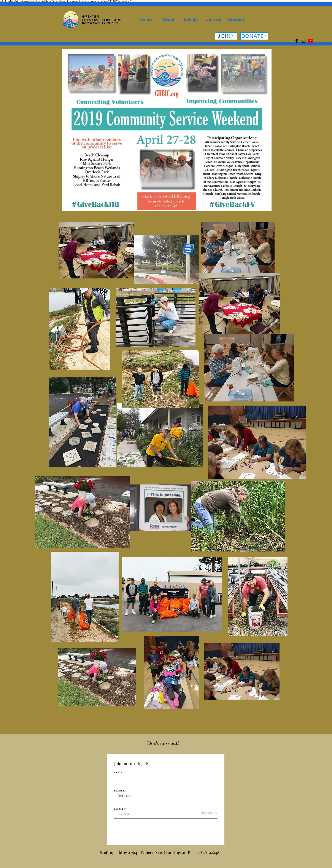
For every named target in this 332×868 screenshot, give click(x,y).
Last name (119, 809)
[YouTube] (310, 41)
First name (120, 791)
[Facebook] (297, 41)
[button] (168, 19)
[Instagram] (303, 41)
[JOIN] (226, 36)
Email (117, 772)
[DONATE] (254, 36)
